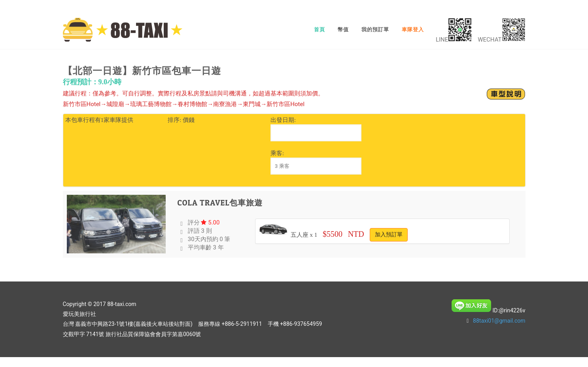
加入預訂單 (389, 235)
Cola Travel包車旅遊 (220, 203)
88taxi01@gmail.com (499, 321)
